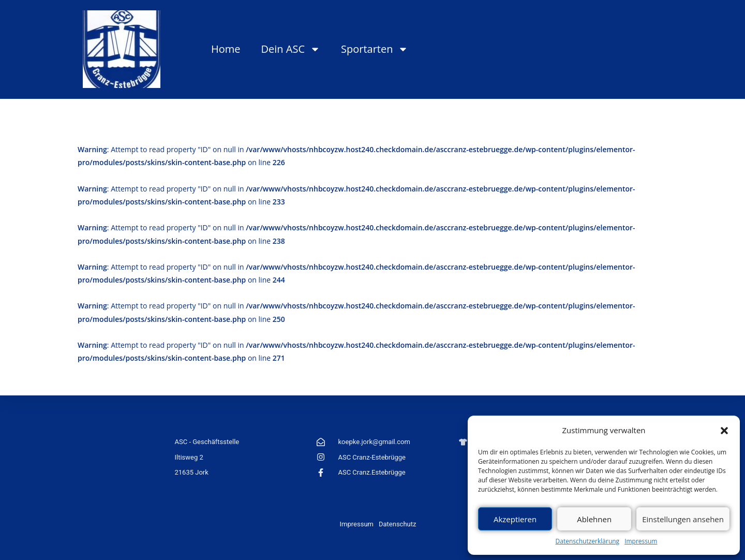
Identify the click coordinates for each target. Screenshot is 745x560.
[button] (724, 431)
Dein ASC (291, 49)
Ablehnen (594, 519)
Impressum (641, 541)
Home (226, 49)
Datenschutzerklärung (588, 541)
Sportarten (375, 49)
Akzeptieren (515, 519)
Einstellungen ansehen (683, 519)
